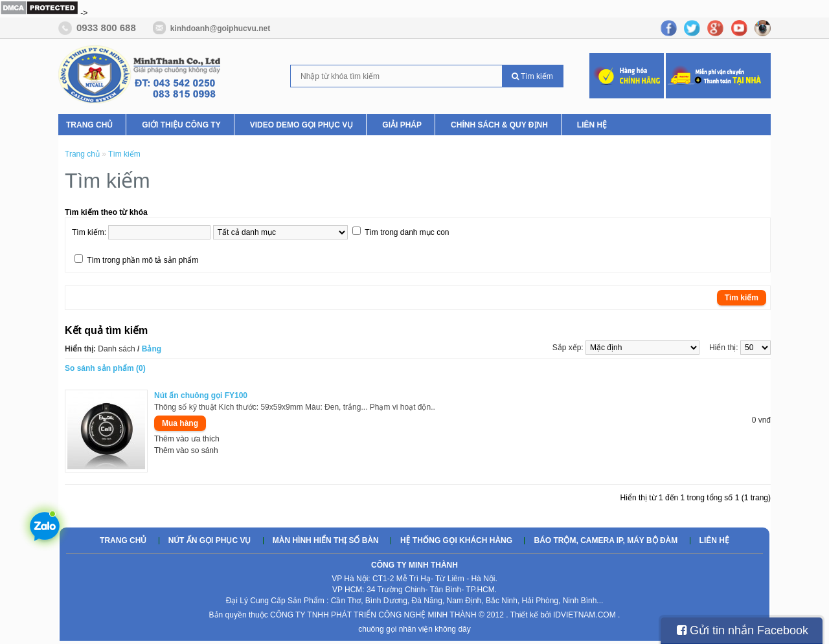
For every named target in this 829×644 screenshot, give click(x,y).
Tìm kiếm (532, 76)
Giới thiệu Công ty (181, 125)
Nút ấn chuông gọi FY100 (201, 395)
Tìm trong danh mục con (407, 232)
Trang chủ (89, 125)
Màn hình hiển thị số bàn (326, 540)
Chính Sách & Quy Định (499, 125)
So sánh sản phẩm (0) (105, 368)
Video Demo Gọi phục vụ (302, 125)
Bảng (152, 349)
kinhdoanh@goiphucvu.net (220, 28)
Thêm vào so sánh (186, 450)
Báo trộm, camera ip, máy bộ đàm (606, 540)
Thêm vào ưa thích (187, 439)
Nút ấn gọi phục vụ (210, 540)
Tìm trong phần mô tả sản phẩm (142, 260)
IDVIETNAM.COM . (586, 615)
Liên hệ (592, 125)
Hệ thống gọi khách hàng (456, 540)
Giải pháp (402, 125)
